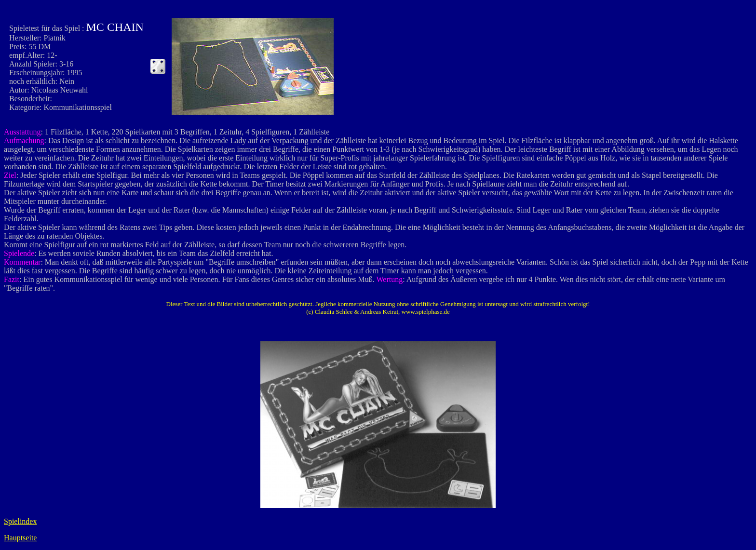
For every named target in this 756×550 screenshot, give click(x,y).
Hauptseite (20, 538)
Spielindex (20, 521)
